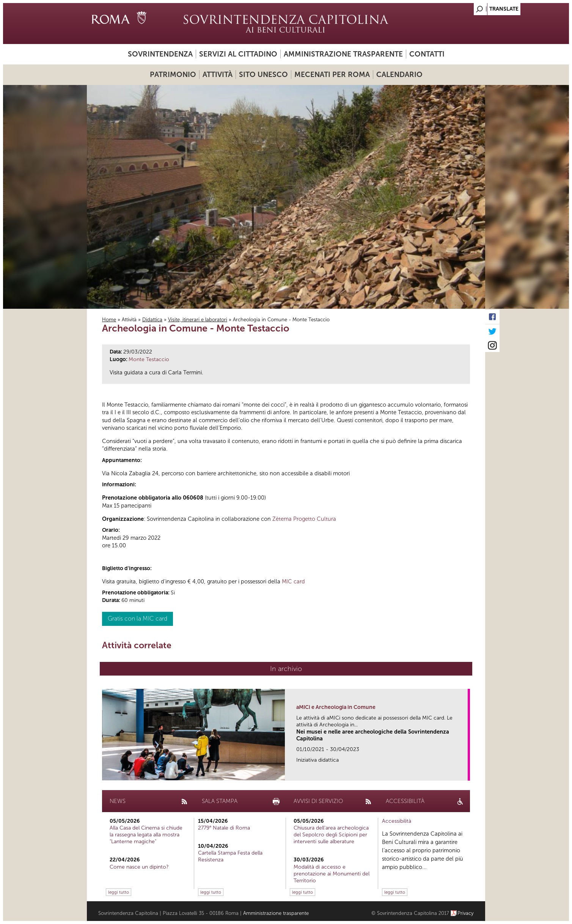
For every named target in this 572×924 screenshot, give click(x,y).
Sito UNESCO (263, 75)
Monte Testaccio (149, 359)
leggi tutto (119, 892)
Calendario (399, 75)
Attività (218, 75)
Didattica (152, 320)
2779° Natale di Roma (224, 828)
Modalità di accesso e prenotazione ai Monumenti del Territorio (332, 874)
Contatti (427, 54)
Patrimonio (173, 75)
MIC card (293, 581)
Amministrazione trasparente (343, 54)
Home (109, 320)
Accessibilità (397, 821)
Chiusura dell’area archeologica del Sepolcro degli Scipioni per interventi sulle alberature (331, 835)
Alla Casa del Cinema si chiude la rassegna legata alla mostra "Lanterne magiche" (146, 835)
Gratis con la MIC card (137, 618)
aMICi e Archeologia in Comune (336, 707)
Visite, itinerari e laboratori (198, 320)
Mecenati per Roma (332, 75)
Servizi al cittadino (238, 54)
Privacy (466, 913)
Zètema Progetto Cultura (304, 519)
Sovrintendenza (160, 54)
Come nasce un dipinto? (139, 867)
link (464, 772)
